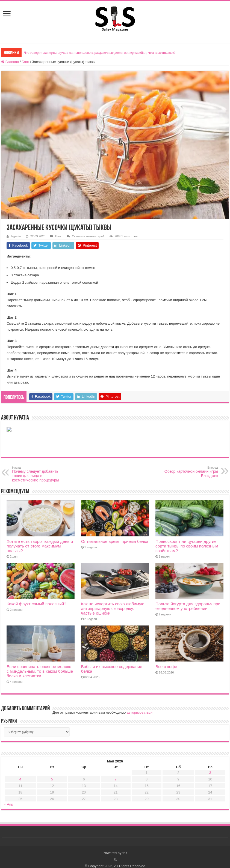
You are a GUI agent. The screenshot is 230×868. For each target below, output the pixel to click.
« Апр (8, 804)
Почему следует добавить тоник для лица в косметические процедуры (40, 474)
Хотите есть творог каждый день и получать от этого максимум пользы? (40, 546)
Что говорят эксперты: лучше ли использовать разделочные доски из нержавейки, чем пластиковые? (100, 53)
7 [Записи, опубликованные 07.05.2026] (116, 779)
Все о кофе (166, 667)
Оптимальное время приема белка (115, 541)
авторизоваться (140, 712)
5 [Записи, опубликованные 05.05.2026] (52, 779)
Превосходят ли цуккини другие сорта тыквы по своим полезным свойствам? (187, 546)
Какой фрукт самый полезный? (36, 604)
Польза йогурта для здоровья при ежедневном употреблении (188, 606)
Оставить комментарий (88, 236)
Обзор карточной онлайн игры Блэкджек (190, 472)
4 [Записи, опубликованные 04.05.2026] (20, 779)
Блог (25, 62)
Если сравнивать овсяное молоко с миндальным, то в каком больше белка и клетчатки (40, 671)
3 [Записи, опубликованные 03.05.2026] (210, 773)
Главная (10, 62)
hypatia (16, 236)
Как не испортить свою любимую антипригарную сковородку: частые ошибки (113, 608)
